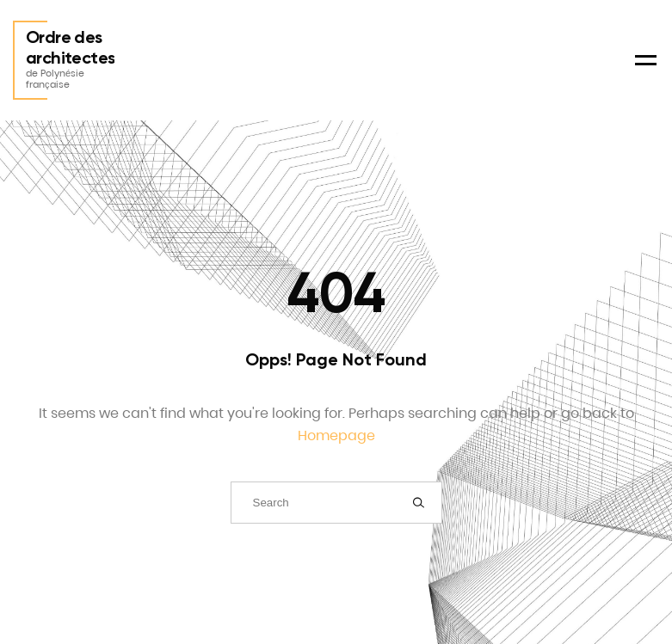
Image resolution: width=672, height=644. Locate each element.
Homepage (336, 435)
